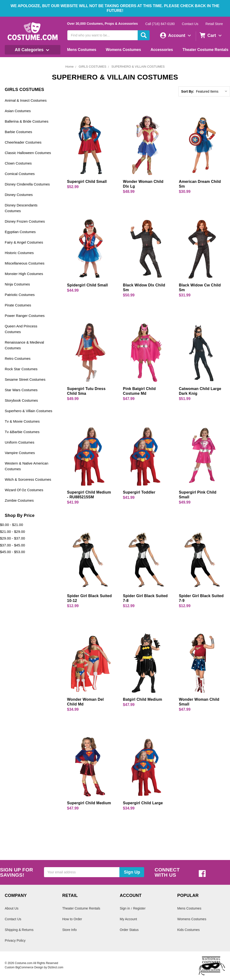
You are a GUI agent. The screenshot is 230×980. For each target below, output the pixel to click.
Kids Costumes (188, 930)
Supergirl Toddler (139, 492)
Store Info (70, 930)
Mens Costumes (82, 50)
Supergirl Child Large (143, 803)
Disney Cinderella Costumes (27, 184)
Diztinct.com (56, 967)
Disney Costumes (19, 195)
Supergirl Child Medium (89, 803)
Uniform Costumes (20, 442)
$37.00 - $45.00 (12, 545)
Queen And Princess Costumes (21, 329)
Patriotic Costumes (20, 295)
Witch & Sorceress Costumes (28, 479)
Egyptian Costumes (20, 232)
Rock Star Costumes (21, 369)
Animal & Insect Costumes (26, 100)
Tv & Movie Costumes (22, 421)
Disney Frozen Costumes (25, 221)
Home (70, 67)
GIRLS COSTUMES (93, 67)
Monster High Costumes (24, 274)
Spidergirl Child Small (88, 285)
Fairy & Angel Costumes (24, 242)
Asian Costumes (18, 111)
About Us (12, 908)
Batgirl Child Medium (143, 699)
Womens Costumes (123, 50)
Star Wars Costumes (21, 390)
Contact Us (190, 24)
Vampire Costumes (20, 453)
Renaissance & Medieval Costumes (24, 345)
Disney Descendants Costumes (21, 208)
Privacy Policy (15, 940)
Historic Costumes (19, 253)
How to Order (72, 919)
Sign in (125, 908)
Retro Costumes (18, 358)
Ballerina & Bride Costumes (27, 121)
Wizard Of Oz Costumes (24, 490)
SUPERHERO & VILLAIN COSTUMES (138, 67)
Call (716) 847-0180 (160, 24)
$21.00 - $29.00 (12, 532)
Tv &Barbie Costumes (22, 432)
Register (139, 908)
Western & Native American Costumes (27, 466)
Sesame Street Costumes (25, 379)
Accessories (162, 50)
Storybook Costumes (21, 400)
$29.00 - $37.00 (12, 538)
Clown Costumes (18, 163)
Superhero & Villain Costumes (29, 411)
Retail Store (214, 24)
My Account (128, 919)
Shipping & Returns (19, 930)
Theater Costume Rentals (205, 50)
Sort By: (188, 91)
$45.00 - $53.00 (12, 552)
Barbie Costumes (18, 132)
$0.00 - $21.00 (12, 525)
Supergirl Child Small (87, 182)
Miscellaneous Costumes (25, 263)
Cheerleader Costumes (23, 142)
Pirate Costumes (18, 305)
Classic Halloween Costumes (28, 153)
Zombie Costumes (19, 500)
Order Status (129, 930)
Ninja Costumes (17, 284)
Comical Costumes (20, 174)
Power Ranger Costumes (25, 316)
